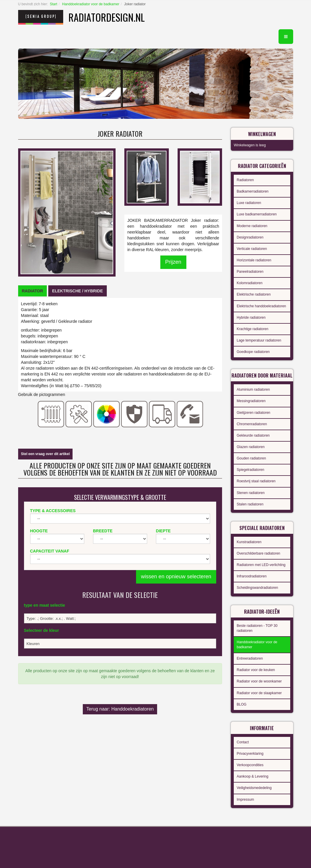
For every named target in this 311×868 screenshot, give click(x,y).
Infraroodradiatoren (252, 576)
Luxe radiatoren (249, 203)
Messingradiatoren (251, 401)
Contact (243, 742)
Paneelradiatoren (250, 272)
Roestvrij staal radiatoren (256, 481)
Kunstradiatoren (249, 542)
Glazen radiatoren (251, 447)
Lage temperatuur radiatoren (259, 340)
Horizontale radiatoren (254, 260)
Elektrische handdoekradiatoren (261, 306)
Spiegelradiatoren (250, 470)
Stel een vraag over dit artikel (45, 454)
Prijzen (173, 262)
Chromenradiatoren (252, 424)
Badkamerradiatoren (253, 191)
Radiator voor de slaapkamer (259, 693)
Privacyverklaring (250, 754)
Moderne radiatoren (252, 226)
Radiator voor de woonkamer (259, 681)
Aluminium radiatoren (253, 390)
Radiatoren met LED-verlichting (261, 565)
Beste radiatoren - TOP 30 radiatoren (257, 628)
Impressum (245, 800)
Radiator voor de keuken (256, 670)
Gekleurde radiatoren (253, 435)
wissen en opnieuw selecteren (176, 577)
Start (53, 4)
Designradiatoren (250, 237)
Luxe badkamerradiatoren (257, 214)
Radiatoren (245, 180)
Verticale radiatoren (252, 249)
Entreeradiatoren (250, 658)
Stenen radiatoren (251, 493)
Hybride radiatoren (251, 318)
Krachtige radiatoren (252, 329)
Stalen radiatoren (250, 504)
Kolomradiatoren (250, 283)
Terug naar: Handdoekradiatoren (120, 709)
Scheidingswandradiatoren (257, 588)
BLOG (242, 704)
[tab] (33, 291)
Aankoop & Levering (252, 776)
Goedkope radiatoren (253, 352)
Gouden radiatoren (251, 458)
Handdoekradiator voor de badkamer (91, 4)
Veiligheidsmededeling (254, 788)
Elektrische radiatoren (254, 294)
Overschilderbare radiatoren (258, 553)
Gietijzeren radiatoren (254, 413)
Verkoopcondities (250, 765)
